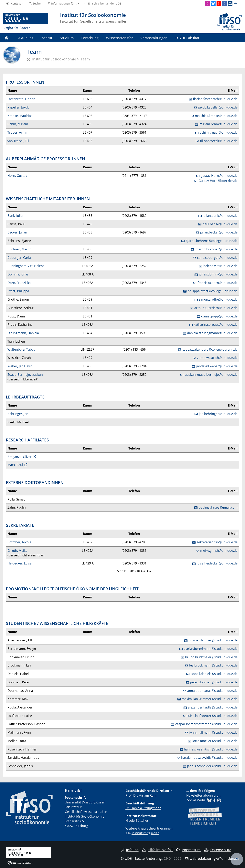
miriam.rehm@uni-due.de (218, 124)
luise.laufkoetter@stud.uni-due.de (213, 716)
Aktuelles (26, 38)
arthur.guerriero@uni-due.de (216, 308)
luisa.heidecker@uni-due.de (217, 563)
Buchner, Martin (19, 249)
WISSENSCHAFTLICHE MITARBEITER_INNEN (48, 199)
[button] (15, 4)
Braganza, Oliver (20, 457)
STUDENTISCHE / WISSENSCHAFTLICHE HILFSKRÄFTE (57, 623)
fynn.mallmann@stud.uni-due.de (213, 732)
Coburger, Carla (19, 258)
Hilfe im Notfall (157, 850)
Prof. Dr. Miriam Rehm (142, 795)
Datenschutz (217, 850)
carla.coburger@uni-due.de (217, 258)
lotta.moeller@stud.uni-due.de (215, 741)
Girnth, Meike (17, 551)
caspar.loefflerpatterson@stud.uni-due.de (206, 724)
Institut (46, 38)
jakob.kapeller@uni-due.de (218, 107)
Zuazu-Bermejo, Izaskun (25, 375)
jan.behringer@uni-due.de (218, 414)
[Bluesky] (213, 4)
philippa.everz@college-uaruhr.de (213, 291)
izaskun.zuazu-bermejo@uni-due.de (211, 375)
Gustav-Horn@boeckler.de (218, 181)
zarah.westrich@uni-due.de (217, 358)
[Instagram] (208, 4)
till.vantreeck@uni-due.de (219, 141)
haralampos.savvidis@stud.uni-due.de (209, 758)
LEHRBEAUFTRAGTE (25, 397)
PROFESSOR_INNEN (25, 82)
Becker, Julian (17, 232)
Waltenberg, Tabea (21, 349)
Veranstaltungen (154, 38)
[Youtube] (219, 4)
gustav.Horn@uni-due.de (219, 176)
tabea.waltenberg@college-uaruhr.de (210, 349)
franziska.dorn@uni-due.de (218, 283)
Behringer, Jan (18, 414)
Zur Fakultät (187, 38)
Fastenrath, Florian (21, 99)
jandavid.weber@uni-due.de (217, 366)
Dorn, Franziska (19, 283)
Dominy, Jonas (18, 274)
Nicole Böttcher (137, 821)
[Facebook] (224, 4)
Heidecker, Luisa (20, 563)
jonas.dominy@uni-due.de (218, 274)
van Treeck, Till (18, 141)
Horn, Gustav (17, 176)
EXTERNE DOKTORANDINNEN (35, 482)
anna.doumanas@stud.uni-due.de (212, 691)
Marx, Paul (15, 465)
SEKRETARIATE (20, 525)
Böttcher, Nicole (19, 542)
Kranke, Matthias (20, 116)
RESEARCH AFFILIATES (27, 440)
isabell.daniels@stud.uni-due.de (214, 674)
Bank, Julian (16, 216)
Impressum (189, 850)
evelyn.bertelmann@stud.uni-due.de (211, 649)
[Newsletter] (230, 4)
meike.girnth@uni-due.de (219, 551)
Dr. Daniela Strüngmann (143, 808)
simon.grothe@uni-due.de (218, 299)
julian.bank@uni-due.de (220, 216)
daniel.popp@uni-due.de (219, 316)
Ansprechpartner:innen (155, 828)
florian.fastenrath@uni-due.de (215, 99)
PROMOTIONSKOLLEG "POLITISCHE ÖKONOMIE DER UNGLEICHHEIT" (73, 589)
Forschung (90, 38)
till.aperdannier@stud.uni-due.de (213, 640)
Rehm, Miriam (18, 124)
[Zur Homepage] (25, 22)
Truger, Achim (18, 132)
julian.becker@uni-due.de (219, 232)
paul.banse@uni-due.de (220, 224)
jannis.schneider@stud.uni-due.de (212, 766)
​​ (209, 800)
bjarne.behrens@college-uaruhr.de (212, 241)
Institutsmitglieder (145, 833)
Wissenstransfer (119, 38)
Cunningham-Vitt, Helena (26, 266)
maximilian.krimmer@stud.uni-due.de (210, 699)
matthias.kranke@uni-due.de (216, 116)
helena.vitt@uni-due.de (220, 266)
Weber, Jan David (20, 366)
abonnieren (212, 795)
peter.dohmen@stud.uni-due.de (214, 682)
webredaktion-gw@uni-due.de (214, 858)
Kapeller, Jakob (18, 107)
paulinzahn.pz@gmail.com (218, 507)
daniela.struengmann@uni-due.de (212, 333)
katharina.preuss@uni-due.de (216, 325)
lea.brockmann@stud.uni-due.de (213, 665)
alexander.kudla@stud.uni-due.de (213, 707)
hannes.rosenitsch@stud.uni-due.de (211, 749)
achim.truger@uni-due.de (219, 132)
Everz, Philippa (18, 291)
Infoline (130, 850)
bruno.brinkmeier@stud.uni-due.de (211, 657)
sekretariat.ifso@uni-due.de (217, 542)
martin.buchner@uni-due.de (217, 249)
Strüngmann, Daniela (23, 333)
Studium (67, 38)
